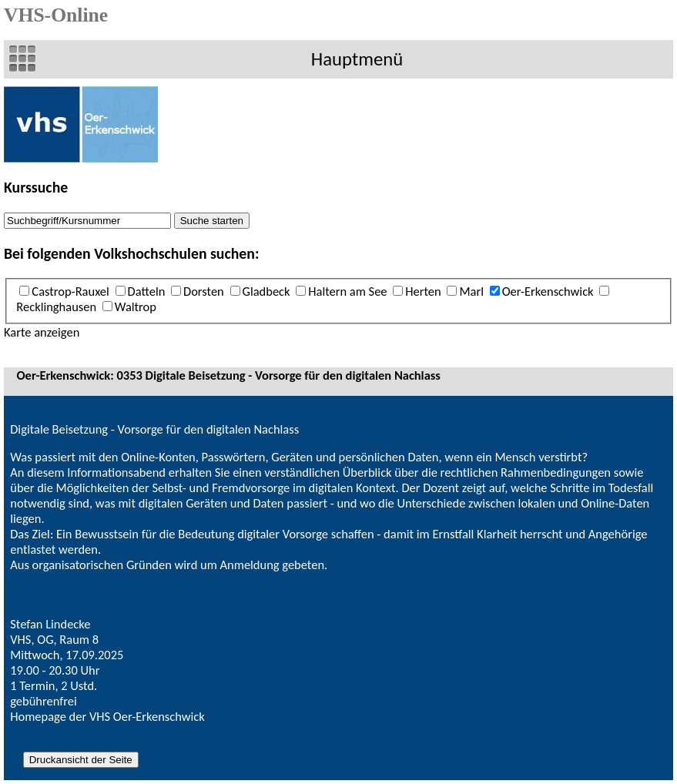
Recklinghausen (56, 307)
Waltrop (136, 307)
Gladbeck (266, 291)
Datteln (147, 291)
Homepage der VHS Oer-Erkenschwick (107, 716)
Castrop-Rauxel (70, 291)
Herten (423, 291)
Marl (471, 291)
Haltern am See (347, 291)
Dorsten (204, 291)
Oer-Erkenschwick (548, 291)
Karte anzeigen (42, 332)
